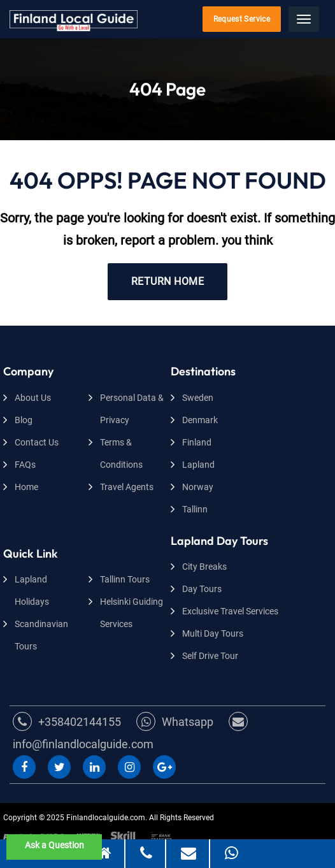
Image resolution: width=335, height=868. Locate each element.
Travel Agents (127, 487)
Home (26, 487)
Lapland (198, 465)
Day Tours (202, 589)
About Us (33, 398)
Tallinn (195, 509)
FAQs (25, 465)
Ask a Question (54, 845)
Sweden (198, 398)
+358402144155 (67, 722)
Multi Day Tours (213, 633)
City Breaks (204, 567)
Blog (24, 420)
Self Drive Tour (210, 656)
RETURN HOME (167, 281)
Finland (197, 442)
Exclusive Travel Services (230, 611)
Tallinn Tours (125, 579)
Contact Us (37, 442)
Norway (198, 487)
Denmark (200, 420)
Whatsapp (175, 722)
